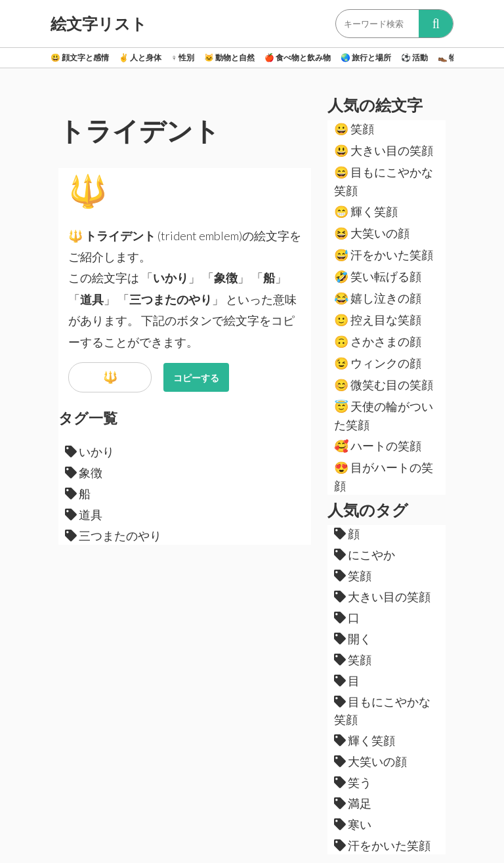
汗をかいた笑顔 (384, 255)
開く (353, 639)
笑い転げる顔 (378, 276)
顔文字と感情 (80, 57)
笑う (353, 782)
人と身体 (140, 57)
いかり (90, 452)
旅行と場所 (366, 57)
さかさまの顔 (378, 341)
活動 (414, 57)
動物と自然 (229, 57)
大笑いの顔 (372, 233)
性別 (183, 57)
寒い (353, 824)
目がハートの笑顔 (384, 476)
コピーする (196, 378)
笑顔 (354, 129)
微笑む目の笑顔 (384, 385)
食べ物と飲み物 (298, 57)
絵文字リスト (99, 24)
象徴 (84, 473)
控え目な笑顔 (378, 320)
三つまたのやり (113, 536)
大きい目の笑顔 (384, 150)
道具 (84, 515)
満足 (353, 803)
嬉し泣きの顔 (378, 298)
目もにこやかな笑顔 (384, 181)
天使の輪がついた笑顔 (384, 415)
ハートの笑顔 (378, 446)
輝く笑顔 (366, 211)
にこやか (365, 555)
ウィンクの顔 (378, 363)
